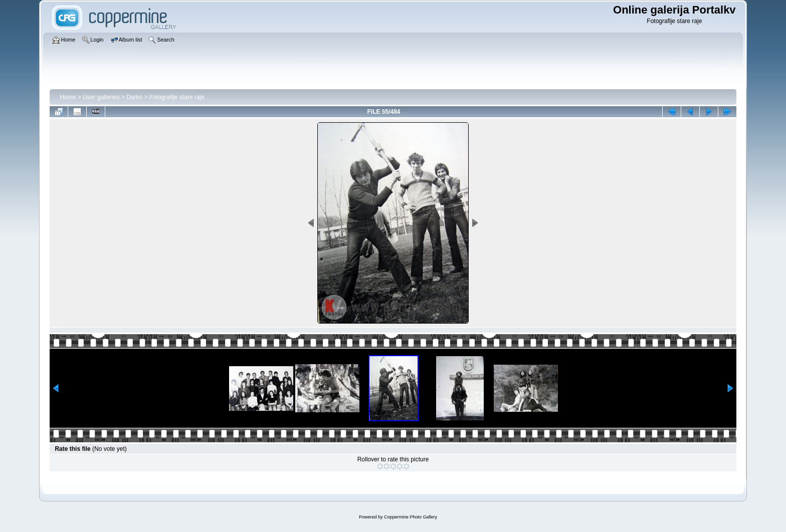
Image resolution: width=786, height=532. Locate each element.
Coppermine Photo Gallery (411, 517)
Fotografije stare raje (177, 97)
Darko (134, 97)
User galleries (101, 97)
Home (68, 97)
